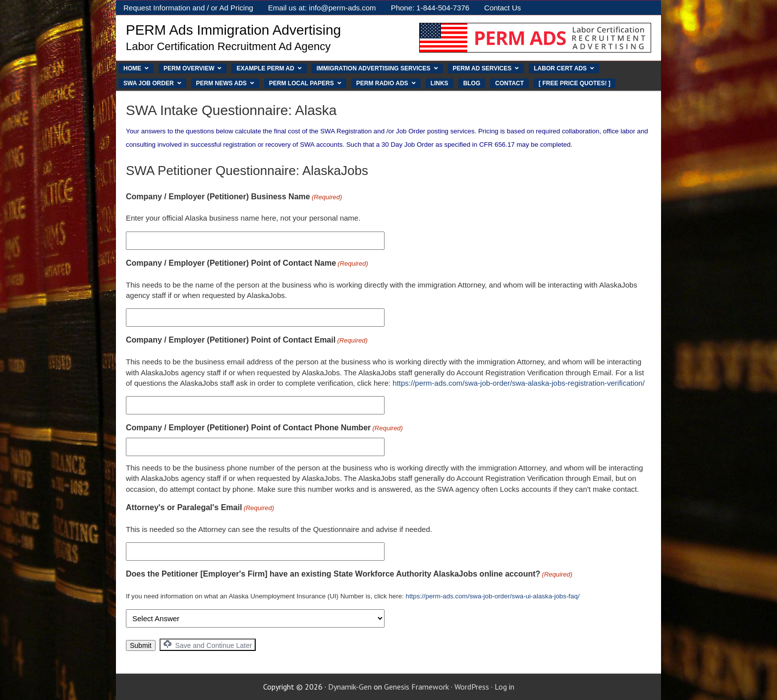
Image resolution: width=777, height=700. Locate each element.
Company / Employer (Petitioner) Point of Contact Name (247, 264)
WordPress (472, 687)
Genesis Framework (416, 687)
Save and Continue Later (208, 645)
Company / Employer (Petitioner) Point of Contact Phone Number (264, 428)
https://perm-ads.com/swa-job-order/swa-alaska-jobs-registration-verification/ (519, 383)
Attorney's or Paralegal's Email (200, 508)
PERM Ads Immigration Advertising (233, 30)
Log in (504, 687)
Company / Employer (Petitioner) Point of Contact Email (247, 341)
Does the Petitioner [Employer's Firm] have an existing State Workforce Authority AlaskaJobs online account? (349, 575)
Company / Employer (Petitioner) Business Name (234, 197)
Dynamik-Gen (350, 687)
